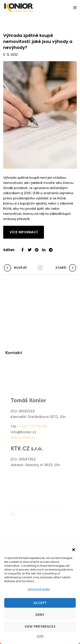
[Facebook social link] (23, 248)
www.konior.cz (23, 469)
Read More (12, 228)
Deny (40, 615)
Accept (40, 603)
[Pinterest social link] (37, 248)
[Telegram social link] (51, 248)
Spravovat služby (39, 589)
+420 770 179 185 (33, 458)
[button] (74, 550)
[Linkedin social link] (44, 248)
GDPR (40, 636)
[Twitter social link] (30, 248)
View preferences (40, 626)
